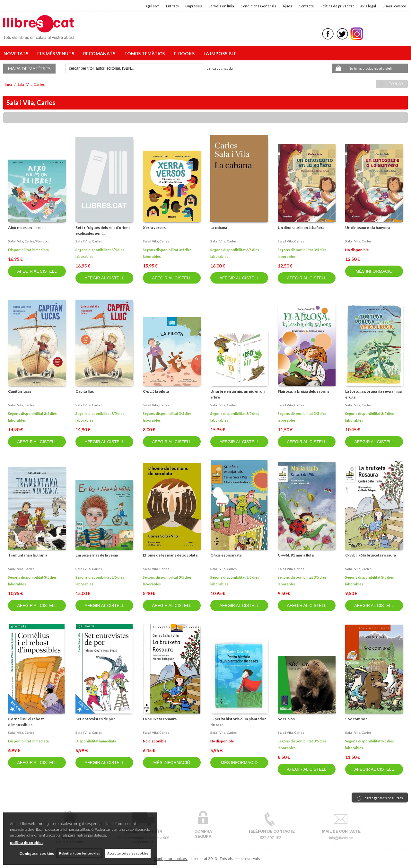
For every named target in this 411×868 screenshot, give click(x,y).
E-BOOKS (185, 53)
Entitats (172, 6)
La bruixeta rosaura (160, 719)
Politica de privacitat (337, 6)
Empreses (194, 6)
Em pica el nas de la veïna (97, 555)
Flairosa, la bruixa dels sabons (304, 391)
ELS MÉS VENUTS (57, 53)
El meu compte (394, 6)
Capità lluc (85, 391)
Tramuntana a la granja (28, 555)
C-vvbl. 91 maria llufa (296, 555)
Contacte (306, 6)
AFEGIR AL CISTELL (37, 271)
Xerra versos (154, 228)
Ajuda (287, 6)
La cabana (219, 228)
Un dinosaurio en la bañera (301, 228)
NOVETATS (17, 53)
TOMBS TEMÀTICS (145, 53)
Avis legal (368, 6)
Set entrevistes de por (95, 719)
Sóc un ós (286, 719)
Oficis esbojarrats (226, 555)
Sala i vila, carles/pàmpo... (28, 241)
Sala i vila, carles (89, 241)
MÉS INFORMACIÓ (374, 271)
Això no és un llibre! (25, 228)
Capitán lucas (20, 391)
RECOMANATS (100, 53)
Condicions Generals (258, 6)
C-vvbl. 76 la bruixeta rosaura (371, 555)
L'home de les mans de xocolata (170, 555)
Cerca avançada (220, 68)
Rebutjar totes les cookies (79, 853)
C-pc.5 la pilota (156, 391)
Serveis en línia (221, 6)
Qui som (153, 6)
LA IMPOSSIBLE (220, 53)
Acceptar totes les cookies (128, 853)
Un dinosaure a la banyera (367, 228)
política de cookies (27, 842)
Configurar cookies (171, 859)
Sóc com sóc (356, 719)
